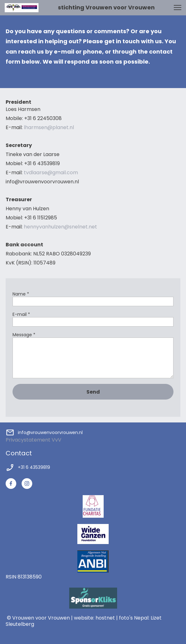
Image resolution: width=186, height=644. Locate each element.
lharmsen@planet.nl (48, 127)
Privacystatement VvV (34, 440)
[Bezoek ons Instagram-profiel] (27, 484)
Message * (24, 335)
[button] (178, 8)
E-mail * (21, 314)
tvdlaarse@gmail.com (51, 173)
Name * (21, 294)
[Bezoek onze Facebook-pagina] (11, 484)
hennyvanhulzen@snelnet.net (60, 227)
